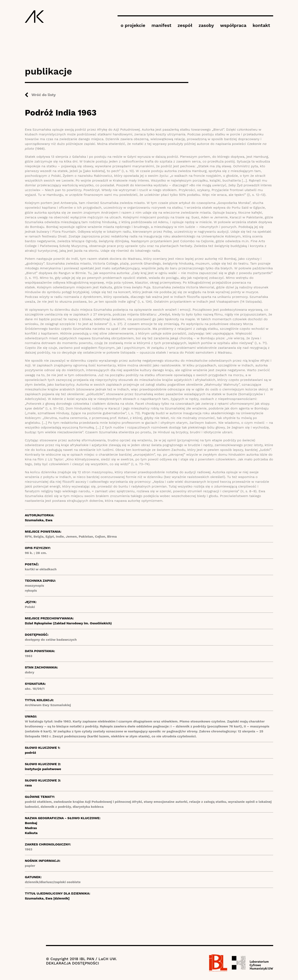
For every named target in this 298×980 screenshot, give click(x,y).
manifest (161, 25)
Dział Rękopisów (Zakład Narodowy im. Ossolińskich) (68, 623)
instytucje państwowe (43, 769)
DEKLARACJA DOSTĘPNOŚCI (72, 963)
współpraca (233, 25)
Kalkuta (31, 833)
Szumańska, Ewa (39, 520)
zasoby (206, 25)
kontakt (261, 25)
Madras (31, 828)
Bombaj (31, 823)
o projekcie (133, 25)
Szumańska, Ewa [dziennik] (47, 898)
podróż (30, 753)
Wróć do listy (44, 95)
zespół (185, 25)
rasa (28, 785)
